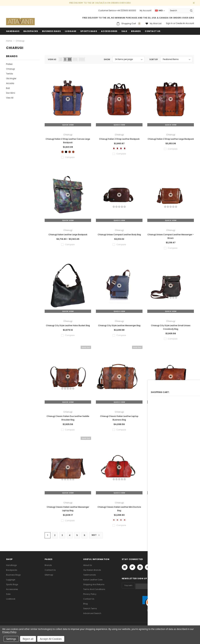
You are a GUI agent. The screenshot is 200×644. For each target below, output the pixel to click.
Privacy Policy (90, 596)
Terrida (10, 73)
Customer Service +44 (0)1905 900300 (117, 11)
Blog (85, 606)
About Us (88, 567)
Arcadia (10, 83)
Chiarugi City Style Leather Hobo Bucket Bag (68, 326)
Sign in (169, 23)
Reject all (28, 639)
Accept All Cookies (51, 639)
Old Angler (11, 78)
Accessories (109, 31)
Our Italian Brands (92, 572)
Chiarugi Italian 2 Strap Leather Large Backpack (171, 138)
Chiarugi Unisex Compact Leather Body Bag (119, 235)
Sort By (154, 59)
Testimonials (90, 577)
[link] (158, 605)
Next (97, 537)
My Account (146, 11)
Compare (187, 537)
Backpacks (12, 572)
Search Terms (90, 611)
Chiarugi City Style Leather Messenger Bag (119, 326)
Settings (11, 639)
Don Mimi (11, 92)
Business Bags (51, 31)
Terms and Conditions (94, 591)
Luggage (71, 31)
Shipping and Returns (94, 587)
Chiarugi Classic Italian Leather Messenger (171, 417)
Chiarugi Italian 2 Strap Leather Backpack (119, 138)
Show (107, 59)
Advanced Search (92, 615)
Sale (8, 596)
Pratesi (9, 63)
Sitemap (49, 577)
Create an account (185, 23)
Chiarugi (10, 68)
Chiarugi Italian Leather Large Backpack (68, 235)
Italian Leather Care (93, 582)
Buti (8, 87)
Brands (136, 31)
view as (52, 59)
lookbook (11, 601)
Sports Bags (89, 31)
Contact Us (50, 572)
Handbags (13, 31)
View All (10, 97)
